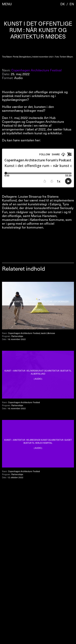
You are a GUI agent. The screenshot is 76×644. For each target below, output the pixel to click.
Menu (7, 4)
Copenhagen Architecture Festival (36, 70)
